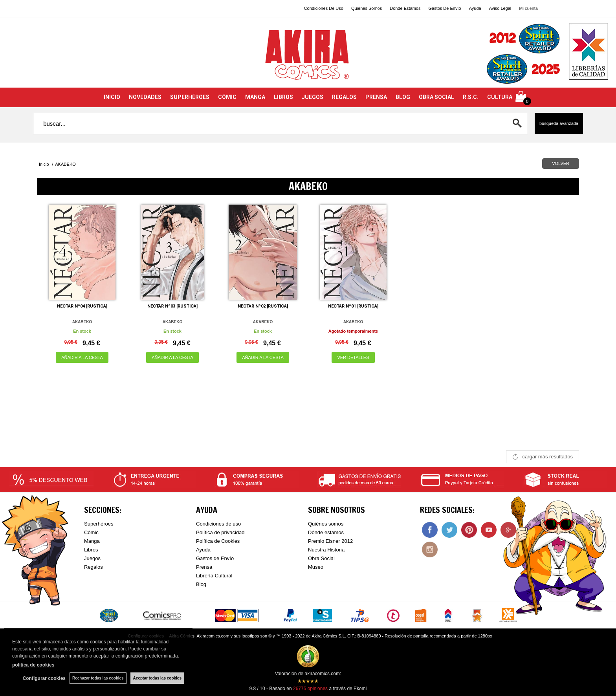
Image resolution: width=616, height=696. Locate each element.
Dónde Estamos (405, 8)
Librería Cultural (214, 576)
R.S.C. (471, 97)
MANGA (255, 97)
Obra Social (321, 558)
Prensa (204, 567)
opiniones (310, 689)
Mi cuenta (528, 8)
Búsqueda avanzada (559, 123)
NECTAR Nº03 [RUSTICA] (172, 306)
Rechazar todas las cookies (98, 678)
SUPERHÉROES (190, 97)
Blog (201, 584)
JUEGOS (313, 97)
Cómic (91, 532)
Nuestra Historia (326, 550)
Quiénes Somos (367, 8)
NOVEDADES (145, 97)
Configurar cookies (44, 678)
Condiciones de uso (218, 524)
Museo (316, 567)
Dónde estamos (326, 532)
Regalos (93, 567)
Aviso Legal (500, 8)
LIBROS (283, 97)
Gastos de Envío (215, 558)
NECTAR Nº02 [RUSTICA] (263, 306)
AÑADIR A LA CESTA (82, 357)
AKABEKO (82, 322)
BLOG (403, 97)
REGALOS (344, 97)
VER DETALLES (353, 357)
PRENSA (376, 97)
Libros (91, 550)
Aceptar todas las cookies (157, 678)
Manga (92, 541)
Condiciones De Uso (324, 8)
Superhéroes (99, 524)
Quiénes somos (326, 524)
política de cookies (33, 665)
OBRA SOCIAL (436, 97)
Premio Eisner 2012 (330, 541)
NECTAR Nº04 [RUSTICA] (82, 306)
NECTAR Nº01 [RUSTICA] (353, 306)
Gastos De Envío (445, 8)
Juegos (92, 558)
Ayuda (475, 8)
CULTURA (500, 97)
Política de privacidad (220, 532)
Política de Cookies (218, 541)
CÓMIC (227, 97)
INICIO (112, 97)
